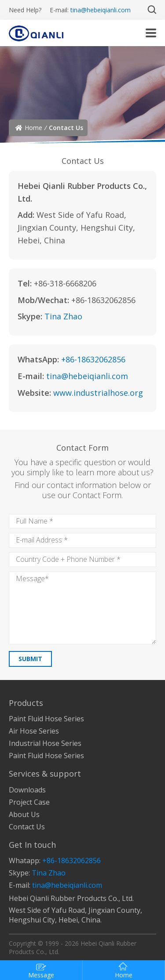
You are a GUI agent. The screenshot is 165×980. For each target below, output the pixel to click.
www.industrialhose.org (98, 393)
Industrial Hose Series (45, 743)
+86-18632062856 (93, 359)
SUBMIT (30, 659)
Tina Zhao (63, 316)
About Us (24, 814)
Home (33, 128)
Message (41, 970)
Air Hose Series (34, 731)
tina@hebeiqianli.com (101, 10)
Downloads (27, 790)
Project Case (29, 802)
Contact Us (27, 827)
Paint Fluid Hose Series (46, 719)
